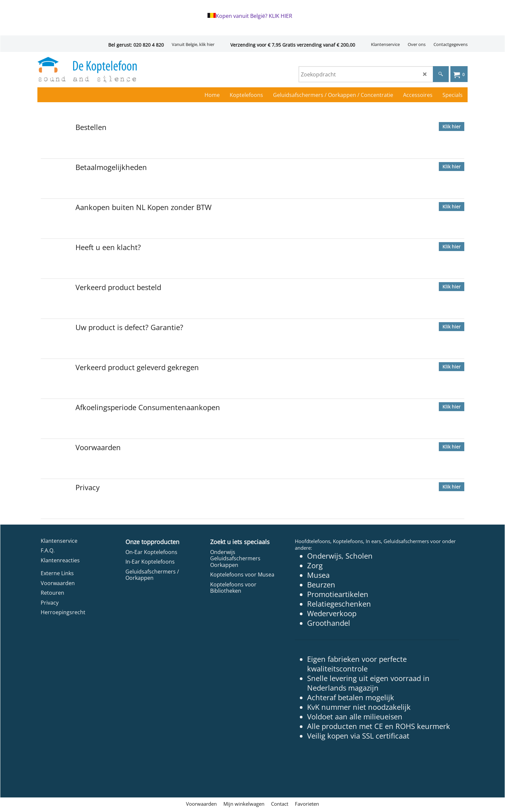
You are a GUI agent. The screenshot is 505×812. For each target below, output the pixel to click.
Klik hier (452, 127)
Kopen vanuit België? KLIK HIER (254, 16)
